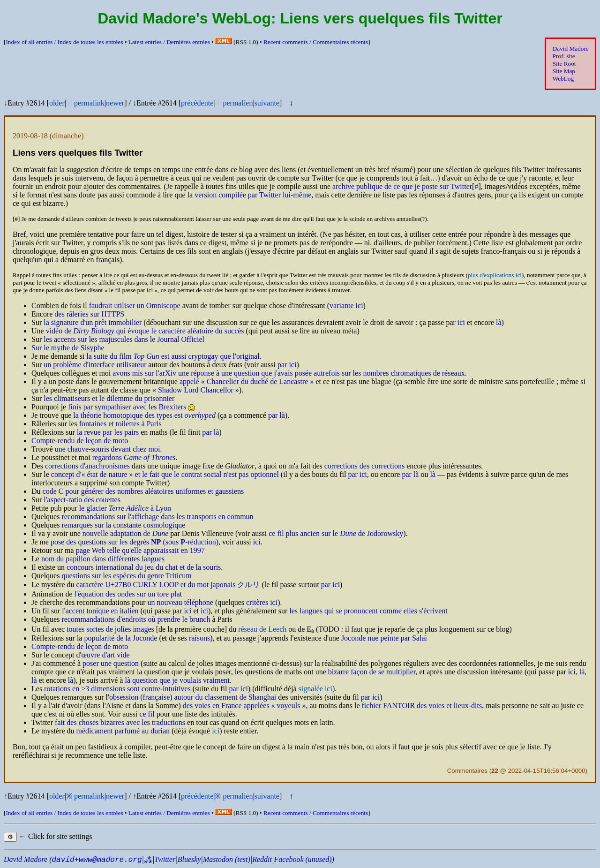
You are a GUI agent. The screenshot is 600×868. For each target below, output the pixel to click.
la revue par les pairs (108, 432)
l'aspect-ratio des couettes (82, 500)
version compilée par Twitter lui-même (253, 195)
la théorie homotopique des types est (144, 415)
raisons (199, 638)
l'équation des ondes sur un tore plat (128, 594)
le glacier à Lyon (125, 508)
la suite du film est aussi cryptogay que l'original (173, 356)
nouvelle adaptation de (126, 533)
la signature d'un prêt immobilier (93, 322)
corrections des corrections (364, 466)
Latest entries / (169, 42)
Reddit (262, 859)
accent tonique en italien (102, 611)
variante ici (346, 306)
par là (277, 415)
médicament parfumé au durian (123, 731)
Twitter (165, 859)
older (57, 103)
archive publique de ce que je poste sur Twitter (402, 186)
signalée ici (315, 689)
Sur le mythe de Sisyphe (68, 348)
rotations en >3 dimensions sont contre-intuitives (117, 689)
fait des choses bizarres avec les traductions (120, 722)
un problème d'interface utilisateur (95, 365)
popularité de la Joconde (120, 638)
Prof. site (564, 56)
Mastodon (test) (227, 859)
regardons (134, 457)
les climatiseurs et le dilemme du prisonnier (109, 398)
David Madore (571, 49)
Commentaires (467, 771)
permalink (89, 103)
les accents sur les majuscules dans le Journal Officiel (124, 339)
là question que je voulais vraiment (177, 680)
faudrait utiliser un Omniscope (135, 306)
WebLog (563, 79)
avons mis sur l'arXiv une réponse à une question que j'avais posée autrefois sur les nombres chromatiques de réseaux (289, 373)
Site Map (564, 71)
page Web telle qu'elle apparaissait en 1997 (140, 550)
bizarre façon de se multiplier (372, 672)
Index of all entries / (64, 42)
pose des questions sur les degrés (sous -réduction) (135, 542)
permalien (238, 103)
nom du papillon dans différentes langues (103, 559)
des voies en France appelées (244, 706)
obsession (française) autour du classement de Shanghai (193, 697)
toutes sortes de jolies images (110, 629)
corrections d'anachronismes (87, 466)
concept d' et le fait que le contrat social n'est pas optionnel (165, 474)
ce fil (147, 714)
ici (461, 322)
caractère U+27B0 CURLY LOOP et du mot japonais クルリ (168, 585)
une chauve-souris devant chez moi (108, 449)
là (499, 322)
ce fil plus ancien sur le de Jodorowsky (336, 533)
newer (115, 103)
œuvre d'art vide (105, 655)
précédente (197, 103)
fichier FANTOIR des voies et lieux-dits (422, 706)
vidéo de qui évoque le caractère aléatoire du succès (145, 331)
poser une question (111, 663)
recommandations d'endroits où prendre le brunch (136, 619)
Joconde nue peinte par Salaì (384, 638)
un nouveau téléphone (180, 602)
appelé (247, 381)
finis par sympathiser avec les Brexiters (127, 407)
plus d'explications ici (495, 275)
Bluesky (189, 859)
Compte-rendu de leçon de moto (80, 441)
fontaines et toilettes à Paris (120, 424)
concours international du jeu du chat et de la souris (144, 567)
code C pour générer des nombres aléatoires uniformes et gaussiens (143, 491)
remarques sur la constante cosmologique (123, 525)
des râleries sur (89, 314)
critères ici (262, 602)
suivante (267, 103)
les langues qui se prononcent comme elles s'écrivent (368, 611)
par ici (287, 365)
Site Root (564, 64)
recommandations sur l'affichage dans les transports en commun (157, 517)
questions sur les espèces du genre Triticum (126, 576)
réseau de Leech (262, 629)
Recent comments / (316, 42)
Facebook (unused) (303, 859)
